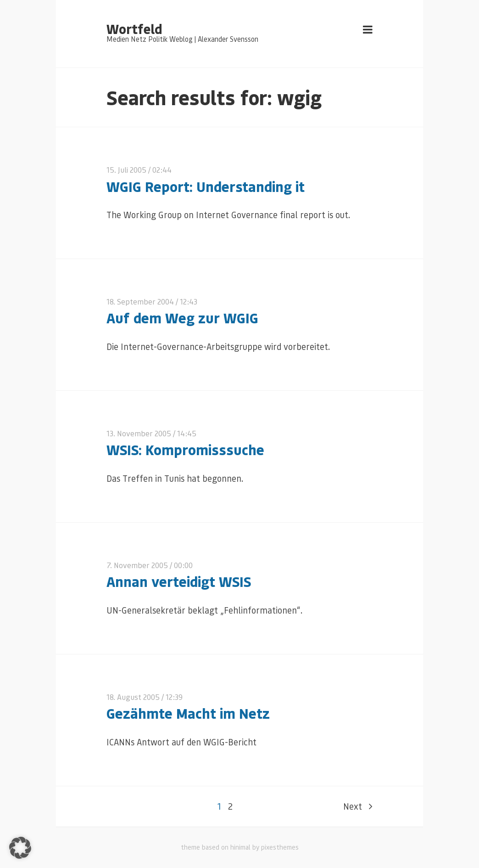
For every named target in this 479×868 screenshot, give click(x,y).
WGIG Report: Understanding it (206, 186)
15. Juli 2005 (126, 170)
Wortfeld (134, 28)
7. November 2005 (137, 565)
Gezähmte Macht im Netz (188, 713)
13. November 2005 (139, 433)
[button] (20, 848)
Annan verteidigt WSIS (179, 581)
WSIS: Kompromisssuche (185, 449)
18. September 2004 (140, 302)
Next (358, 806)
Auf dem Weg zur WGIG (182, 318)
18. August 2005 (133, 697)
